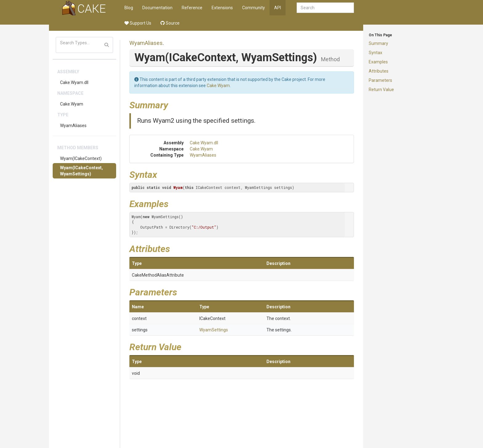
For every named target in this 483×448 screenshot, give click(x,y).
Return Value (381, 90)
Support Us (138, 23)
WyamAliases (73, 126)
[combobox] (325, 8)
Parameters (380, 80)
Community (254, 8)
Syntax (375, 53)
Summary (378, 43)
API (278, 8)
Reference (192, 8)
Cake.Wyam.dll (74, 82)
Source (170, 23)
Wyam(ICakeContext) (81, 158)
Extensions (222, 8)
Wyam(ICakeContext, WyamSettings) (81, 171)
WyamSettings (214, 330)
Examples (378, 62)
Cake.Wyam (72, 104)
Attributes (379, 71)
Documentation (157, 8)
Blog (129, 8)
